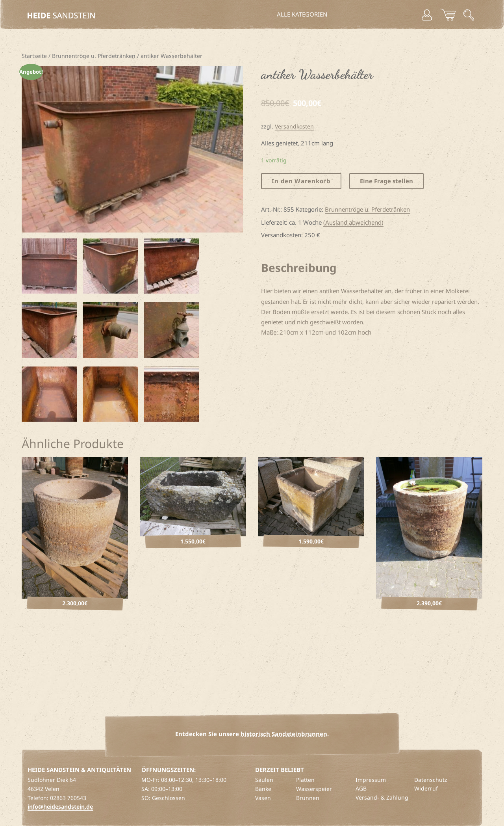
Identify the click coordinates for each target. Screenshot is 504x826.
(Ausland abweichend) (353, 222)
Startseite (34, 56)
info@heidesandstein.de (60, 806)
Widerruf (426, 788)
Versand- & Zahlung (382, 797)
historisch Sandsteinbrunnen (284, 734)
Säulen (264, 780)
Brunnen (308, 798)
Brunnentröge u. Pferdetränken (94, 56)
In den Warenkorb (301, 181)
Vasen (263, 798)
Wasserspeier (314, 789)
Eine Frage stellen (386, 181)
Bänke (263, 789)
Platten (305, 780)
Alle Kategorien (302, 14)
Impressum (371, 780)
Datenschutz (431, 780)
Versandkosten (294, 127)
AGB (361, 788)
